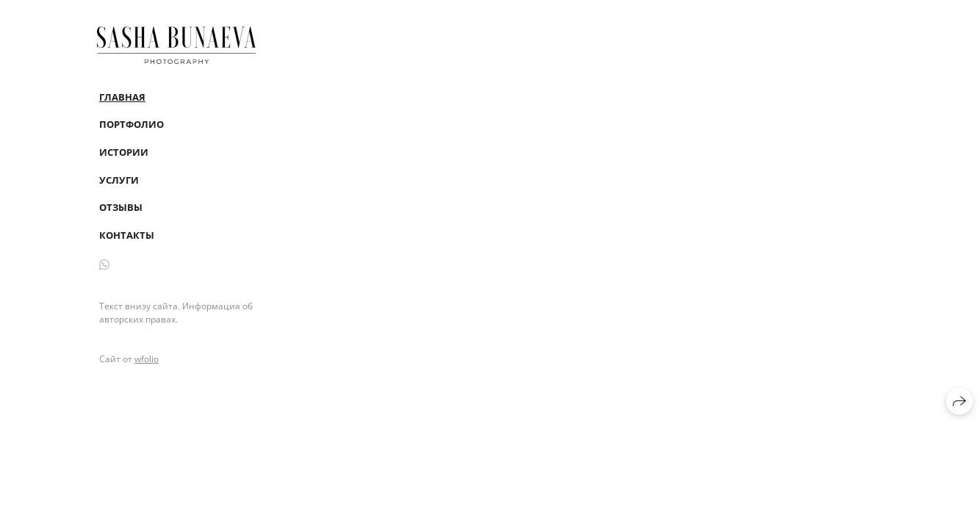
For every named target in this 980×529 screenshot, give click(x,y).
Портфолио (131, 124)
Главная (122, 97)
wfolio (147, 359)
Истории (124, 152)
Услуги (119, 180)
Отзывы (121, 207)
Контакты (127, 235)
